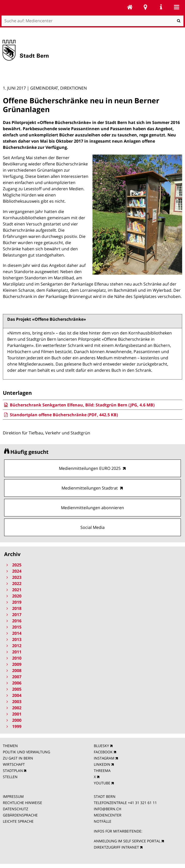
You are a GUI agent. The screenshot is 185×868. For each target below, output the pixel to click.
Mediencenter (130, 7)
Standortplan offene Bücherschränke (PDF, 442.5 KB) (60, 415)
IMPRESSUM (13, 796)
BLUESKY (101, 746)
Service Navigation (161, 7)
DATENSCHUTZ (16, 809)
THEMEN (10, 746)
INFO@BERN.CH (107, 809)
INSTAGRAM (104, 758)
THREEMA (102, 771)
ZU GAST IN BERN (18, 758)
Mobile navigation (176, 7)
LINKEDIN (102, 764)
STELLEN (10, 777)
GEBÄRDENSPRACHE (20, 815)
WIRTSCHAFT (14, 764)
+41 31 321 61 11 (142, 803)
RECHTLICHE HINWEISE (22, 803)
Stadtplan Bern (145, 7)
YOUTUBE (102, 783)
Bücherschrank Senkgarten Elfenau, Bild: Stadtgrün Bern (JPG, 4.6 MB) (79, 405)
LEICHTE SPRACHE (18, 821)
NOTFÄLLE (103, 821)
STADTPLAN (13, 771)
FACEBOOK (103, 752)
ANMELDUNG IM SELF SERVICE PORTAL (127, 841)
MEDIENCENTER (108, 815)
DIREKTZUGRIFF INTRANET (116, 847)
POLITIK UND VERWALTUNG (26, 752)
